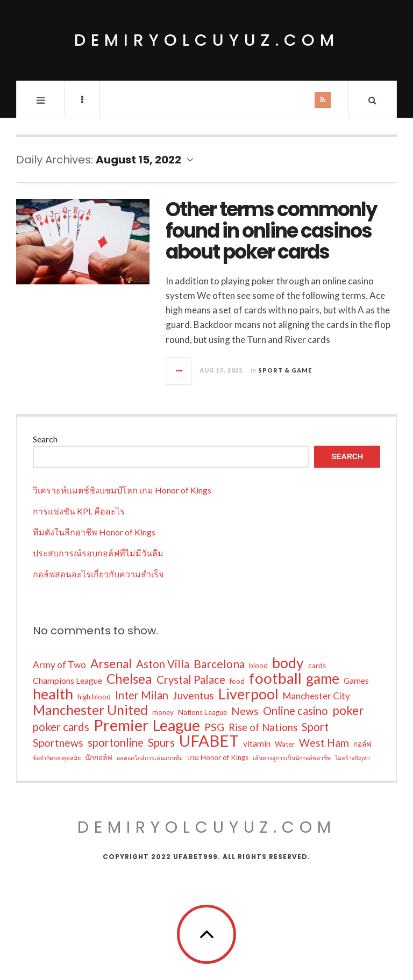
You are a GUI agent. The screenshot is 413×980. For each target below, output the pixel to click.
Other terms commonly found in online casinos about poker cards (271, 231)
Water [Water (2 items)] (285, 744)
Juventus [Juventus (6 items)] (193, 695)
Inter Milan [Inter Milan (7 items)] (142, 695)
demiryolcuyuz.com (207, 40)
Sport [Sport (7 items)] (315, 727)
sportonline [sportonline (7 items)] (116, 742)
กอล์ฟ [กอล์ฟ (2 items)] (362, 744)
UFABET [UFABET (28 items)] (209, 741)
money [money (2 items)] (163, 712)
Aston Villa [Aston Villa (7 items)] (163, 664)
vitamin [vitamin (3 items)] (257, 743)
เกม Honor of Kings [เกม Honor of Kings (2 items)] (218, 757)
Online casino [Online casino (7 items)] (295, 711)
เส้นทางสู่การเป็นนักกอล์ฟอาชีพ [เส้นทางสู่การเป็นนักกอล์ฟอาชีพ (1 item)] (292, 758)
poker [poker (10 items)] (348, 711)
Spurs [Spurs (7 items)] (161, 742)
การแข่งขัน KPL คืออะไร (79, 511)
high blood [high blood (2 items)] (94, 697)
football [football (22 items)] (275, 678)
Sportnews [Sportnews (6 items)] (58, 743)
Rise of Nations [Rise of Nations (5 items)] (263, 727)
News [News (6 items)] (245, 711)
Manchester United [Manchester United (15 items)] (90, 710)
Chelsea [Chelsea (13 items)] (129, 679)
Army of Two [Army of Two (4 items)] (59, 665)
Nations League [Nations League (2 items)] (202, 712)
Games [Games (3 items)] (356, 681)
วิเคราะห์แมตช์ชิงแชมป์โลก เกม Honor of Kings (122, 490)
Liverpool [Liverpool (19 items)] (248, 694)
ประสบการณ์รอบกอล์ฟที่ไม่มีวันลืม (98, 553)
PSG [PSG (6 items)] (214, 727)
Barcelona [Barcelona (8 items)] (219, 664)
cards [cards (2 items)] (317, 666)
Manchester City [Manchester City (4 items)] (316, 696)
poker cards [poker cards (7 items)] (61, 727)
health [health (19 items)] (53, 694)
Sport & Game (285, 370)
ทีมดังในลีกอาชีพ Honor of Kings (94, 532)
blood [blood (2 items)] (258, 666)
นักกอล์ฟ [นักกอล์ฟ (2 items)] (99, 757)
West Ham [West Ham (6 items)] (324, 743)
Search (45, 439)
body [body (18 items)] (288, 663)
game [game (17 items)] (323, 678)
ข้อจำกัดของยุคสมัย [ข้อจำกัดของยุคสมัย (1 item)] (57, 758)
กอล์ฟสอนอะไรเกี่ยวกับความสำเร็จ (98, 574)
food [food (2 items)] (237, 681)
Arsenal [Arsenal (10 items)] (111, 664)
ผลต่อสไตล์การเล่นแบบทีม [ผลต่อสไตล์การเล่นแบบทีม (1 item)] (150, 758)
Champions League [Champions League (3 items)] (67, 681)
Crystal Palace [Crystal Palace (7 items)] (191, 679)
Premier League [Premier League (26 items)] (147, 725)
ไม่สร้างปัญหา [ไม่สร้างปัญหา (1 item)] (353, 758)
